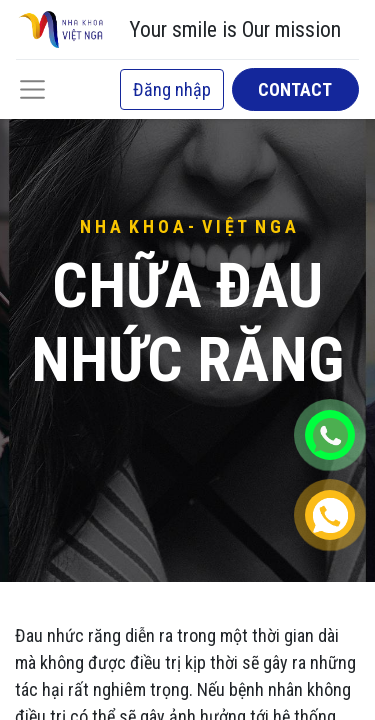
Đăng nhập (172, 89)
